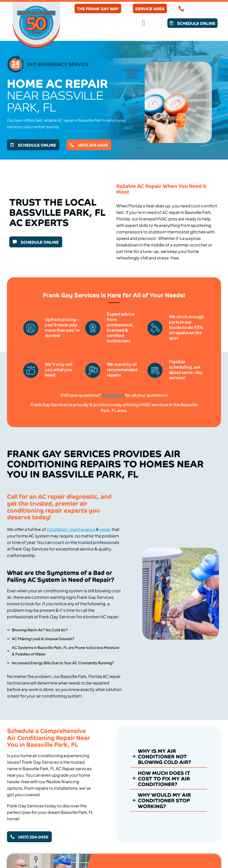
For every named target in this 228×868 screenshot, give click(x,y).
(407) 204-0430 (202, 9)
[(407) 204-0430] (181, 9)
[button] (144, 23)
